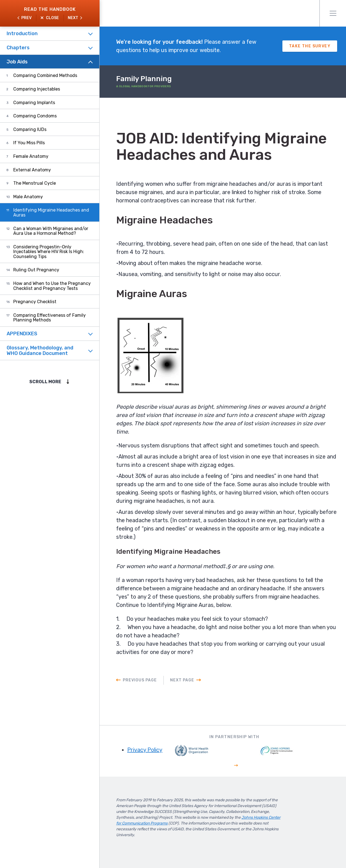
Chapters (18, 48)
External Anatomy (32, 170)
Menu (333, 13)
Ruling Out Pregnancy (36, 270)
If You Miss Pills (29, 143)
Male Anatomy (28, 197)
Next (73, 18)
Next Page (182, 680)
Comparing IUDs (30, 129)
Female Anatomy (31, 156)
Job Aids (17, 62)
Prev (26, 18)
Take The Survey (310, 46)
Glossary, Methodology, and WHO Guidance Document (40, 351)
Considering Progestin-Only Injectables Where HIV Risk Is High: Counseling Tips (49, 252)
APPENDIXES (22, 334)
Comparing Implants (34, 103)
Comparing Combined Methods (45, 75)
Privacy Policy (145, 750)
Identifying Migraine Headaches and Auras (51, 213)
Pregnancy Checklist (35, 302)
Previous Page (140, 680)
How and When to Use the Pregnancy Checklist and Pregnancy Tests (52, 286)
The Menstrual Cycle (35, 183)
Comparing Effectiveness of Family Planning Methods (50, 318)
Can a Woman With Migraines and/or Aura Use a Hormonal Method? (51, 231)
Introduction (22, 34)
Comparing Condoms (35, 116)
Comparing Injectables (37, 89)
